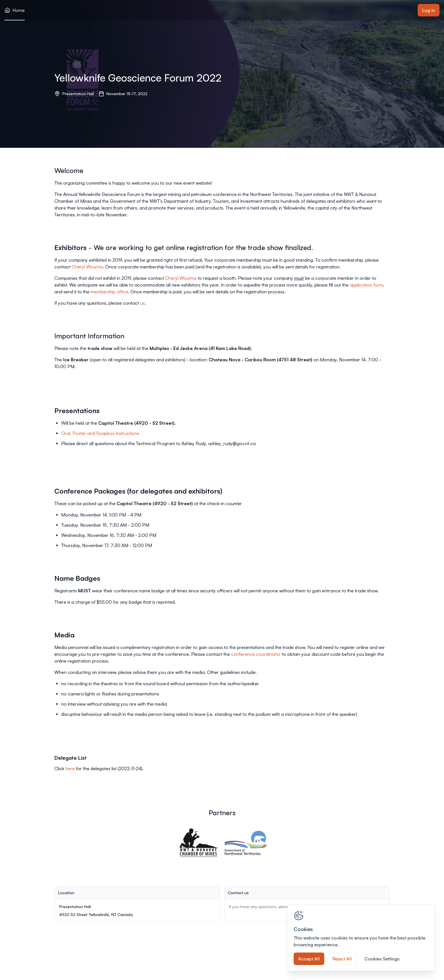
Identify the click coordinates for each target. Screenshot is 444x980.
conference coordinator (256, 654)
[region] (361, 938)
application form (366, 285)
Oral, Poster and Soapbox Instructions (100, 433)
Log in (429, 10)
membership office (109, 292)
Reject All (342, 959)
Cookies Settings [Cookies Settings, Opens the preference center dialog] (382, 959)
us (142, 303)
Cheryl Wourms (87, 267)
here (70, 768)
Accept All (309, 959)
